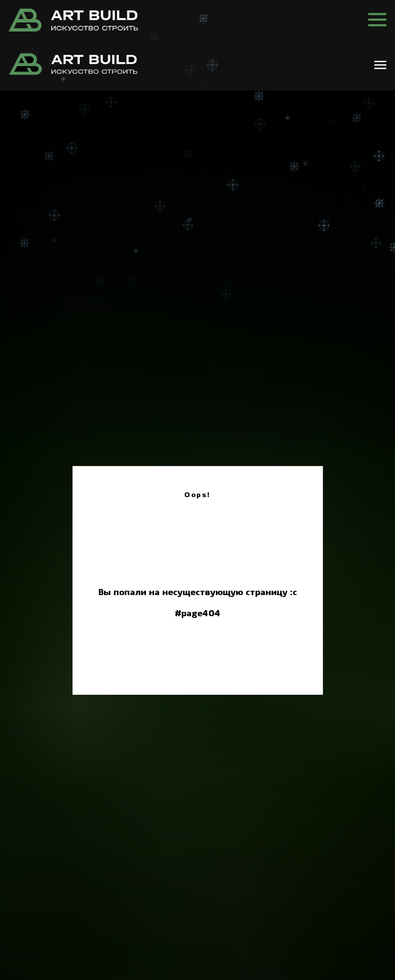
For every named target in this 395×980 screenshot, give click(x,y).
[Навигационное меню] (377, 20)
